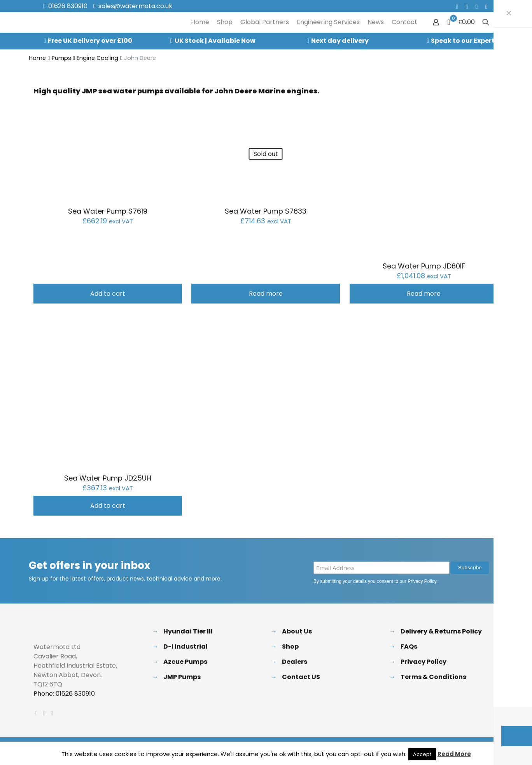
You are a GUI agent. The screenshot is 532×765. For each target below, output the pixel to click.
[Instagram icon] (486, 6)
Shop (290, 647)
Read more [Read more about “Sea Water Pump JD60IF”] (424, 294)
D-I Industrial (185, 647)
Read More (454, 754)
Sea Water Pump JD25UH (108, 478)
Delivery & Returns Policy (441, 631)
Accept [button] (422, 754)
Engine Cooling (97, 58)
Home (37, 58)
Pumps (61, 58)
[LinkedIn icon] (477, 6)
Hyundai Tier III (188, 631)
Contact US (301, 677)
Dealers (295, 662)
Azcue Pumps (185, 662)
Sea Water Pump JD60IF (424, 266)
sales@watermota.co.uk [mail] (135, 6)
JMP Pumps (182, 677)
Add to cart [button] (108, 294)
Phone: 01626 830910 (64, 694)
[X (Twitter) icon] (467, 6)
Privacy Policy (422, 581)
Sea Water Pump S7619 (108, 211)
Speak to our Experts (465, 41)
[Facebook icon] (457, 6)
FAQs (409, 647)
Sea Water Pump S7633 (266, 211)
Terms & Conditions (433, 677)
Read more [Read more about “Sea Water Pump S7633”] (266, 294)
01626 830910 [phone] (68, 6)
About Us (297, 631)
